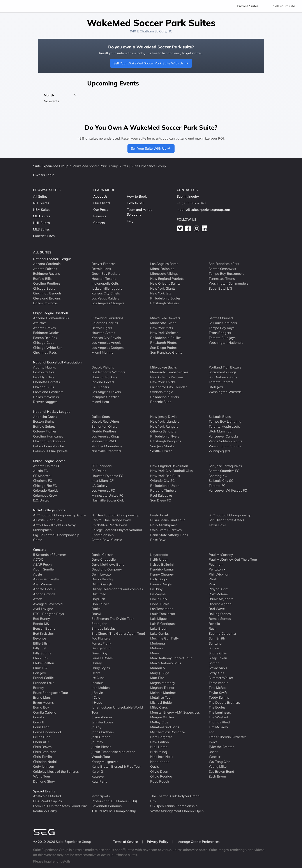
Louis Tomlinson (163, 614)
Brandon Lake (44, 683)
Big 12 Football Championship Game (56, 537)
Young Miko (218, 766)
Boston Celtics (44, 372)
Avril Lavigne (43, 609)
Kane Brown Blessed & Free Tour (116, 766)
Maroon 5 (158, 668)
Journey (97, 742)
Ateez (37, 599)
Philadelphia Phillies (166, 338)
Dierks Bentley (102, 579)
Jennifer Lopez (102, 722)
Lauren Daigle (161, 584)
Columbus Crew (45, 495)
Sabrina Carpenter (223, 633)
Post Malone (218, 594)
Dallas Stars (101, 417)
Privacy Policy (158, 842)
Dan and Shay (44, 781)
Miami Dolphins (162, 269)
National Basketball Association (57, 362)
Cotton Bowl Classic (107, 540)
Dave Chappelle (104, 559)
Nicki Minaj (159, 752)
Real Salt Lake (161, 495)
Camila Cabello (45, 712)
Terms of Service (126, 842)
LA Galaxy (99, 486)
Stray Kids (216, 673)
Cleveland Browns (47, 298)
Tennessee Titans (222, 279)
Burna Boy (41, 707)
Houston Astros (103, 333)
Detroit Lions (101, 269)
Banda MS (41, 624)
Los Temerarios (162, 609)
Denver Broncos (103, 264)
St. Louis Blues (220, 417)
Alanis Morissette (46, 579)
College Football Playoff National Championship (117, 532)
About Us (100, 196)
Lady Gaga (159, 579)
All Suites (40, 196)
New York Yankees (164, 333)
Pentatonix (217, 569)
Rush (213, 628)
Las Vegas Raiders (105, 298)
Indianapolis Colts (105, 283)
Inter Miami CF (102, 481)
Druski (96, 614)
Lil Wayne (158, 594)
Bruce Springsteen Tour (51, 693)
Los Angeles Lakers (106, 392)
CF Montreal (42, 476)
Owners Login (44, 175)
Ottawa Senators (163, 431)
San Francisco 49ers (224, 264)
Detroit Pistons (103, 367)
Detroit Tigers (102, 328)
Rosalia (214, 624)
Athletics (40, 323)
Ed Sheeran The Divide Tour (113, 619)
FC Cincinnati (102, 466)
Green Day (100, 653)
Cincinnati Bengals (47, 293)
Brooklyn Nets (44, 377)
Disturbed (99, 594)
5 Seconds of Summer (49, 555)
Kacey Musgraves (105, 762)
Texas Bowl (217, 525)
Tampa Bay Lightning (225, 421)
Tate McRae (218, 688)
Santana (215, 643)
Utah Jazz (216, 387)
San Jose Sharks (162, 446)
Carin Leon (41, 727)
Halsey (97, 663)
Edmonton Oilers (104, 426)
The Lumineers (220, 712)
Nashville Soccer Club (108, 500)
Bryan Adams (43, 702)
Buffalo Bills (42, 279)
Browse (248, 6)
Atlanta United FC (47, 466)
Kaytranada (159, 555)
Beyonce (40, 638)
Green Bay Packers (106, 274)
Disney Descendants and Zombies (117, 589)
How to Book (137, 196)
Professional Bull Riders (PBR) (114, 801)
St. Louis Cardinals (223, 323)
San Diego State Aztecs (226, 520)
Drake (96, 609)
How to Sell (136, 203)
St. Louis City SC (221, 481)
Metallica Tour (161, 697)
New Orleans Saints (165, 283)
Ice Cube (98, 678)
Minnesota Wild (104, 441)
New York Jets (161, 293)
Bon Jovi (39, 673)
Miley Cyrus (159, 707)
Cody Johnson (44, 766)
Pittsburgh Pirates (164, 343)
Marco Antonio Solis (166, 663)
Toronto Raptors (221, 382)
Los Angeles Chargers (108, 303)
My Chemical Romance (168, 732)
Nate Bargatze (161, 737)
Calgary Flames (45, 431)
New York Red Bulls (165, 476)
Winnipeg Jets (219, 451)
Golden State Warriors (108, 372)
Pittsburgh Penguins (166, 441)
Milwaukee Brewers (165, 318)
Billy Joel (40, 648)
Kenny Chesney (162, 574)
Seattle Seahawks (222, 269)
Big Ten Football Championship (115, 515)
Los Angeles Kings (105, 436)
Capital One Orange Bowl (111, 520)
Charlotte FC (42, 481)
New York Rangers (164, 426)
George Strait (102, 648)
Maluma (156, 648)
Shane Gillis (218, 653)
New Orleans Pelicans (167, 377)
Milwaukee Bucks (163, 367)
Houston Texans (104, 279)
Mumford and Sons (165, 727)
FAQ (130, 221)
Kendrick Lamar (162, 569)
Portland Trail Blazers (225, 367)
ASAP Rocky (43, 564)
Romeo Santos (220, 619)
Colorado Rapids (46, 490)
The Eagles (217, 707)
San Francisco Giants (166, 352)
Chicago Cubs (44, 343)
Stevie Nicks (218, 668)
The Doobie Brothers (224, 702)
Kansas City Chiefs (106, 293)
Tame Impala (219, 683)
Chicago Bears (44, 288)
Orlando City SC (162, 481)
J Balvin (97, 693)
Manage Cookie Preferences (198, 842)
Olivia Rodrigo (161, 776)
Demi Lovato (101, 574)
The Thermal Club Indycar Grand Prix (175, 799)
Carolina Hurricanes (48, 436)
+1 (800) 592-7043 (191, 203)
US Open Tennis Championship (174, 806)
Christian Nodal (45, 762)
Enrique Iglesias (103, 628)
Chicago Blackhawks (49, 441)
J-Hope (97, 702)
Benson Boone (44, 628)
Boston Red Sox (45, 338)
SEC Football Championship (230, 515)
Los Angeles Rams (164, 264)
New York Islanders (165, 421)
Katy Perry (99, 781)
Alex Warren (43, 584)
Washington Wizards (225, 392)
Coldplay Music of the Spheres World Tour (56, 774)
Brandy (39, 688)
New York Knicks (163, 382)
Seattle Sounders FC (224, 471)
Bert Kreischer (43, 633)
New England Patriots (167, 279)
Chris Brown (42, 747)
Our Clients (102, 203)
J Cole (96, 697)
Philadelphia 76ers (164, 397)
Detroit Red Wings (106, 421)
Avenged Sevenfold (48, 604)
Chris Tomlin (42, 757)
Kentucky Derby (45, 811)
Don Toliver (100, 604)
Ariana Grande (44, 594)
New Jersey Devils (164, 417)
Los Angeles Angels (106, 343)
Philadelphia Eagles (165, 298)
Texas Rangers (220, 333)
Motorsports (101, 796)
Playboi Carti (219, 589)
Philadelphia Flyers (165, 436)
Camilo (38, 717)
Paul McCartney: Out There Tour (233, 559)
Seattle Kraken (161, 451)
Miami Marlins (102, 352)
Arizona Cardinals (47, 264)
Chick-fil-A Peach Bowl (109, 525)
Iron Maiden (101, 688)
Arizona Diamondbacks (51, 318)
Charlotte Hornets (46, 382)
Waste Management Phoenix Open (177, 811)
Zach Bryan (217, 776)
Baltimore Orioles (46, 333)
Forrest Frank (101, 643)
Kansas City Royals (106, 338)
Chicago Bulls (43, 387)
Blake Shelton (44, 663)
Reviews (100, 216)
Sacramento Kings (223, 372)
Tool (212, 732)
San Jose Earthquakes (225, 466)
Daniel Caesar (102, 555)
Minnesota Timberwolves (169, 372)
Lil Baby (156, 589)
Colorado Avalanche (49, 446)
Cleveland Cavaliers (48, 392)
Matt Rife (157, 678)
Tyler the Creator (221, 747)
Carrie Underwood (47, 732)
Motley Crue (159, 722)
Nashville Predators (106, 451)
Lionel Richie (160, 604)
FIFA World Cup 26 (47, 801)
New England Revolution (169, 466)
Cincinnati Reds (45, 352)
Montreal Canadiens (107, 446)
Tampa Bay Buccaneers (226, 274)
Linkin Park (159, 599)
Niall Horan (159, 747)
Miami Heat (100, 402)
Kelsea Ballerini (162, 564)
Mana (155, 653)
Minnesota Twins (163, 323)
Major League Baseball (50, 313)
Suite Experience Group (51, 166)
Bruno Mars (42, 697)
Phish (213, 579)
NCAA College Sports (49, 510)
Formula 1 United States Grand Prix (60, 806)
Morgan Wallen (162, 717)
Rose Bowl (158, 540)
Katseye (98, 776)
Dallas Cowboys (45, 303)
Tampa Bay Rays (222, 328)
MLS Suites (41, 229)
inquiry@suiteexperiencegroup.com (203, 210)
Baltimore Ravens (46, 274)
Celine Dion (42, 737)
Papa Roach (160, 781)
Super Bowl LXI (220, 288)
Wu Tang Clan (220, 762)
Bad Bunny (42, 619)
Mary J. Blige (160, 673)
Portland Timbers (163, 490)
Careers (99, 223)
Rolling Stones (220, 614)
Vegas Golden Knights (225, 441)
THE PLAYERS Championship (114, 811)
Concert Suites (44, 236)
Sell (284, 6)
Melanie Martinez (163, 693)
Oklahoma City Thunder (168, 387)
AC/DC (38, 559)
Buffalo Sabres (44, 426)
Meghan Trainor (162, 688)
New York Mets (162, 328)
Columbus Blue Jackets (50, 451)
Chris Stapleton (45, 752)
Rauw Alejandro (221, 599)
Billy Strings (42, 653)
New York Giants (163, 288)
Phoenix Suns (161, 402)
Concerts (40, 550)
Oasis (155, 766)
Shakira (215, 648)
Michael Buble (161, 702)
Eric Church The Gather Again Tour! (118, 633)
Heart (96, 673)
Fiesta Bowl (159, 515)
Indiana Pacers (103, 382)
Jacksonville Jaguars (107, 288)
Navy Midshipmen (164, 525)
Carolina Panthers (47, 283)
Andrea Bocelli (44, 589)
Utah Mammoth (221, 431)
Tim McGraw (218, 727)
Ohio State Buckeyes (166, 530)
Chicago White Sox (48, 348)
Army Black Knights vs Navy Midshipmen (54, 528)
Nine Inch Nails (162, 757)
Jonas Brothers (103, 732)
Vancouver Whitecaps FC (228, 490)
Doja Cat (98, 599)
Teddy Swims (219, 697)
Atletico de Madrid (47, 796)
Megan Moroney (163, 683)
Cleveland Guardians (107, 318)
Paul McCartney (221, 555)
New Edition (160, 742)
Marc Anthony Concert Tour (171, 658)
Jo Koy (96, 727)
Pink (212, 584)
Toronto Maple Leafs (224, 426)
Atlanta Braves (44, 328)
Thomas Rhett (219, 722)
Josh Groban (101, 737)
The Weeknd (218, 717)
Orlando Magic (162, 392)
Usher (213, 752)
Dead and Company (107, 569)
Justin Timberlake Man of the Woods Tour (113, 754)
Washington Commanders (229, 283)
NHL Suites (41, 223)
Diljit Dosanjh (102, 584)
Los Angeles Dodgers (108, 348)
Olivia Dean (159, 771)
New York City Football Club (171, 471)
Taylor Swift (218, 693)
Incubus (97, 683)
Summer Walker (221, 678)
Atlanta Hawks (44, 367)
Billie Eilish (41, 643)
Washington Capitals (225, 446)
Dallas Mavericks (46, 397)
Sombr (214, 663)
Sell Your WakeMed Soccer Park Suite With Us (151, 63)
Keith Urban (159, 559)
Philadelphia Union (165, 486)
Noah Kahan (160, 762)
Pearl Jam (216, 564)
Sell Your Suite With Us (151, 148)
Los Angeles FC (103, 490)
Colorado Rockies (105, 323)
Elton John (99, 624)
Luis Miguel (159, 619)
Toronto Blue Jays (222, 338)
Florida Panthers (104, 431)
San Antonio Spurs (223, 377)
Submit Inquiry (188, 196)
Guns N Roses (102, 658)
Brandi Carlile (43, 678)
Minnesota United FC (107, 495)
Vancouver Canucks (224, 436)
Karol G (97, 771)
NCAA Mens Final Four (167, 520)
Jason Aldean (102, 717)
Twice (213, 742)
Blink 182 (40, 668)
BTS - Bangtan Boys (48, 614)
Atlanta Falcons (45, 269)
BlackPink (41, 658)
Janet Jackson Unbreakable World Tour (117, 710)
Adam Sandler (44, 569)
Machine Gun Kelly (164, 638)
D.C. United (41, 500)
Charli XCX (41, 742)
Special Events (44, 791)
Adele (37, 574)
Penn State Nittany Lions (169, 535)
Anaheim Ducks (45, 417)
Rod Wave (217, 609)
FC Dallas (99, 471)
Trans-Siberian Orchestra (228, 737)
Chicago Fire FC (45, 486)
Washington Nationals (226, 343)
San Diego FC (161, 500)
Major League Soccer (49, 461)
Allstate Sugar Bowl (48, 520)
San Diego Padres (164, 348)
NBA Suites (42, 210)
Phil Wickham (219, 574)
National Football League (52, 259)
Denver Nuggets (45, 402)
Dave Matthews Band (108, 564)
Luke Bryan (159, 628)
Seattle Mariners (221, 318)
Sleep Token (218, 658)
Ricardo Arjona (220, 604)
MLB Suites (42, 216)
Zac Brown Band (221, 771)
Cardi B (39, 722)
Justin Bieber (101, 747)
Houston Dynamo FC (107, 476)
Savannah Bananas (107, 806)
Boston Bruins (44, 421)
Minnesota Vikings (164, 274)
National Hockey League (52, 412)
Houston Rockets (104, 377)
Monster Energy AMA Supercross (175, 712)
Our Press (101, 210)
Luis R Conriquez (163, 624)
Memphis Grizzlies (105, 397)
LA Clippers (100, 387)
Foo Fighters (101, 638)
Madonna (158, 643)
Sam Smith (217, 638)
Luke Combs (159, 633)
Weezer (215, 757)
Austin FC (40, 471)
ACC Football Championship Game (60, 515)
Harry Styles (101, 668)
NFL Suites (41, 203)
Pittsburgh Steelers (164, 303)
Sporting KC (218, 476)
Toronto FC (217, 486)
